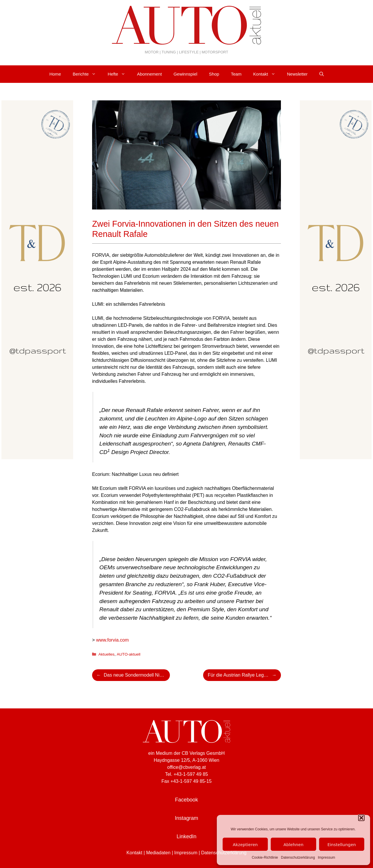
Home (55, 74)
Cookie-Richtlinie (265, 857)
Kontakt (267, 74)
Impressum (327, 857)
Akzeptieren (245, 844)
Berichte (87, 74)
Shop (214, 74)
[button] (361, 818)
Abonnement (149, 74)
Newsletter (297, 74)
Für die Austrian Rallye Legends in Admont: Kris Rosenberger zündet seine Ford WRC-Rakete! (244, 675)
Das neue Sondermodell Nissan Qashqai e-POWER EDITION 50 (137, 675)
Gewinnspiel (185, 74)
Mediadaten (158, 853)
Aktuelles (107, 654)
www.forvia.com (112, 640)
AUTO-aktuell (128, 654)
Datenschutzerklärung (298, 857)
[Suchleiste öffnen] (322, 74)
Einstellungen (342, 844)
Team (236, 74)
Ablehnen (294, 844)
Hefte (119, 74)
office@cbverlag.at (186, 767)
